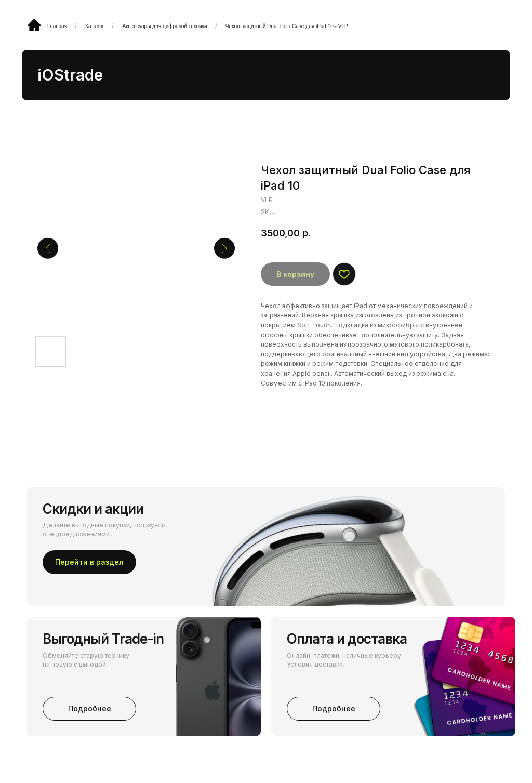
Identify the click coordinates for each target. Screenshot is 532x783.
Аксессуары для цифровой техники (164, 26)
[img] (34, 24)
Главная (57, 26)
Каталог (95, 26)
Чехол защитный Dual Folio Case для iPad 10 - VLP (287, 26)
